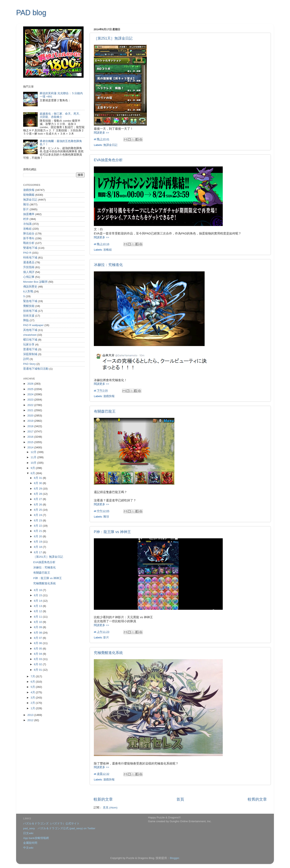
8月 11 (38, 617)
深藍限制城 (30, 354)
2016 (31, 437)
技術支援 (29, 316)
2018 (31, 426)
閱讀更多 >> (101, 133)
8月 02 (38, 664)
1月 (33, 708)
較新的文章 (103, 799)
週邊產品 (29, 262)
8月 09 (38, 627)
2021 (31, 410)
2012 (31, 720)
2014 (31, 447)
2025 (31, 389)
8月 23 (38, 520)
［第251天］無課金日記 (113, 38)
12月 (34, 452)
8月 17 (38, 552)
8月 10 (38, 622)
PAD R (27, 253)
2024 (31, 394)
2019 (31, 421)
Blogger (174, 858)
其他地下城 (30, 330)
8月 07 (38, 638)
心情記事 (29, 277)
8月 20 (38, 536)
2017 (31, 431)
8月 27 (38, 499)
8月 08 (38, 633)
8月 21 (38, 531)
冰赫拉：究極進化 (108, 265)
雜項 (106, 517)
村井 (26, 219)
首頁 (180, 799)
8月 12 (38, 611)
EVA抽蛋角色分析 (108, 160)
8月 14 (38, 601)
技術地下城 (30, 311)
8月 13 (38, 606)
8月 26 (38, 505)
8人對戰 (28, 291)
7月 (33, 676)
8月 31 (38, 478)
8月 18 (38, 547)
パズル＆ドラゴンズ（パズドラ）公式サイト (51, 824)
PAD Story (29, 364)
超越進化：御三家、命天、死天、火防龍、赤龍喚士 (61, 115)
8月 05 (38, 649)
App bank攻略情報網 (36, 838)
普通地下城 (30, 349)
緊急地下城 (30, 301)
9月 (33, 468)
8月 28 (38, 494)
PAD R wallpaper (33, 325)
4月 (33, 692)
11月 (34, 457)
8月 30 (38, 483)
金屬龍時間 (30, 843)
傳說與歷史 (30, 287)
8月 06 (38, 643)
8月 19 (38, 542)
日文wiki (28, 833)
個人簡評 (29, 272)
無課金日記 (110, 145)
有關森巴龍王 (105, 411)
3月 (33, 698)
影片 (106, 637)
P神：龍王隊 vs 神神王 (112, 532)
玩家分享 (29, 345)
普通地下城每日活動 (36, 369)
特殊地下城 (30, 258)
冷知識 (27, 224)
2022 (31, 405)
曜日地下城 (30, 340)
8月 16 (38, 590)
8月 (33, 473)
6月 (33, 682)
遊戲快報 (109, 396)
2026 (31, 384)
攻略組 (108, 250)
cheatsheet (30, 335)
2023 (31, 400)
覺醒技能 (29, 306)
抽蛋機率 (29, 214)
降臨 (26, 320)
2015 (31, 442)
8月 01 (38, 670)
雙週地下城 (30, 248)
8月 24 (38, 515)
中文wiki (28, 848)
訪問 (26, 359)
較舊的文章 (257, 799)
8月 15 (38, 595)
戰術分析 (29, 243)
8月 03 (38, 659)
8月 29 (38, 489)
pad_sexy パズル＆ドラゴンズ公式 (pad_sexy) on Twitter (59, 828)
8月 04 (38, 654)
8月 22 (38, 526)
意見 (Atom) (110, 808)
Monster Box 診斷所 (35, 282)
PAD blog (31, 13)
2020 (31, 416)
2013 (31, 715)
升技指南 (29, 267)
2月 (33, 703)
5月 (33, 687)
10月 (34, 463)
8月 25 (38, 510)
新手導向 (29, 238)
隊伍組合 (29, 234)
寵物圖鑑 (29, 195)
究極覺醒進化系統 (108, 653)
